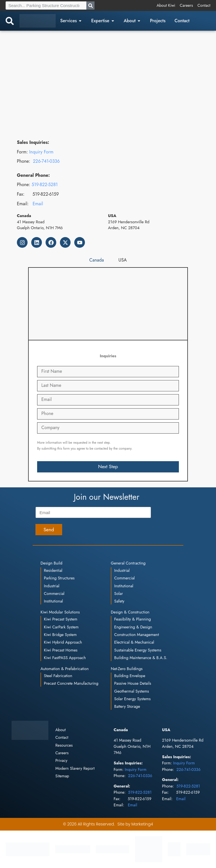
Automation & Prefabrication (65, 669)
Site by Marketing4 (135, 824)
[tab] (97, 260)
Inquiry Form (41, 152)
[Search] (90, 5)
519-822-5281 (45, 185)
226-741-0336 (46, 161)
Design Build (51, 563)
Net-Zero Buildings (127, 669)
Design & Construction (130, 612)
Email (38, 204)
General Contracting (128, 563)
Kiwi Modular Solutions (60, 612)
